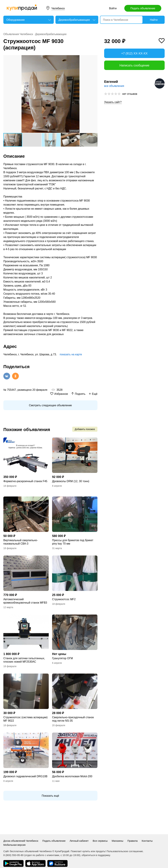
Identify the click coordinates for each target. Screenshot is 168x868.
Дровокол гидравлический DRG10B (25, 776)
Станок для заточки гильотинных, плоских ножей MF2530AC (24, 660)
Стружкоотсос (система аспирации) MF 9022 (25, 719)
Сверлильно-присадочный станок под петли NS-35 (73, 719)
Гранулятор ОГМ (62, 658)
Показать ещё (50, 796)
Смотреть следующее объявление (50, 405)
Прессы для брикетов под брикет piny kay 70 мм (73, 542)
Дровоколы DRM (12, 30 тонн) (71, 481)
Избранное (61, 394)
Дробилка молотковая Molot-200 (72, 776)
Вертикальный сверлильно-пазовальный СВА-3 (21, 542)
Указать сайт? (113, 102)
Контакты (147, 841)
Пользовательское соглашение (125, 851)
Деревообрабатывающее (51, 34)
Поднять (80, 394)
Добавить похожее (85, 429)
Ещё (95, 394)
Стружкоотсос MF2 (64, 599)
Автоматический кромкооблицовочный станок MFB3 (25, 601)
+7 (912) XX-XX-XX (134, 53)
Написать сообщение (134, 65)
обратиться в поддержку (96, 855)
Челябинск (58, 8)
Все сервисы (100, 841)
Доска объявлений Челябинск (21, 841)
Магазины (118, 841)
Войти (113, 8)
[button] (94, 58)
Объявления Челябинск (18, 34)
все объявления (114, 86)
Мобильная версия (14, 845)
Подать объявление (143, 8)
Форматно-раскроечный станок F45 (25, 481)
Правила (132, 841)
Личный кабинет (79, 841)
